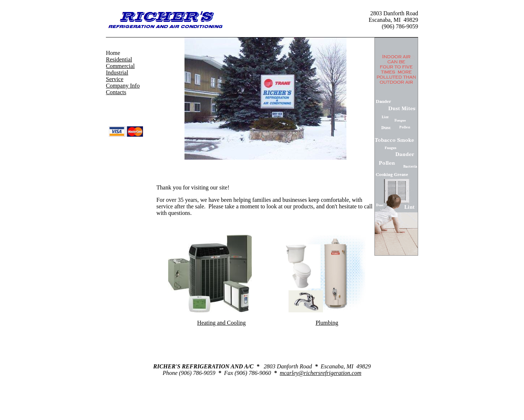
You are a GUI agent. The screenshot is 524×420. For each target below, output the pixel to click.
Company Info (123, 86)
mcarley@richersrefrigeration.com (321, 373)
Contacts (116, 92)
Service (115, 79)
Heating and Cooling (221, 323)
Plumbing (327, 323)
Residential (119, 59)
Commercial (120, 66)
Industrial (117, 73)
